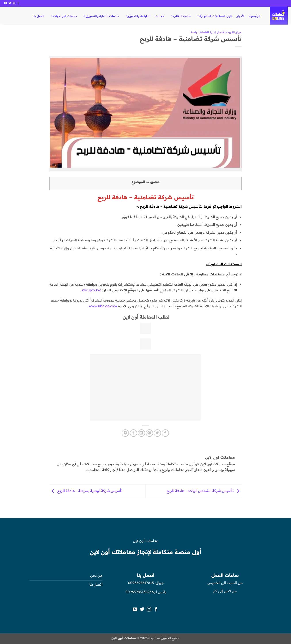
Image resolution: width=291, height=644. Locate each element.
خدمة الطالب (180, 16)
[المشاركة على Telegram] (125, 433)
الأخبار (241, 16)
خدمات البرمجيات (63, 16)
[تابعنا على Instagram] (14, 3)
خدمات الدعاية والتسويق (101, 16)
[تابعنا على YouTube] (6, 3)
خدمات (160, 16)
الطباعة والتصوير (137, 16)
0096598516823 (138, 592)
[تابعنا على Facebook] (18, 3)
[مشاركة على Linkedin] (141, 433)
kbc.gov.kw (91, 290)
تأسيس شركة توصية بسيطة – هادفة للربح (86, 491)
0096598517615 (141, 583)
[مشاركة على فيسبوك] (165, 433)
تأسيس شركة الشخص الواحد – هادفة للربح (204, 491)
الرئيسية (255, 16)
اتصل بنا (38, 16)
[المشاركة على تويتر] (157, 433)
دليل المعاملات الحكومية (214, 16)
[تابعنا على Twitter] (10, 3)
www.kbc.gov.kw (103, 306)
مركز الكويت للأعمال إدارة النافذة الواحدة (216, 32)
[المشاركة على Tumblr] (133, 433)
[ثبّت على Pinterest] (149, 433)
